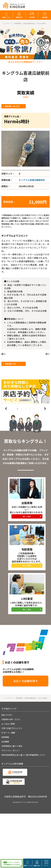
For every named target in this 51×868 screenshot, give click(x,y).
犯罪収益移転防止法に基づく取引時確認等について (23, 755)
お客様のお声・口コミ (11, 719)
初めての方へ (7, 715)
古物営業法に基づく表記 (12, 746)
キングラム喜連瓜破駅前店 (32, 180)
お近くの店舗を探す (26, 681)
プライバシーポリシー (11, 750)
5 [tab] (34, 409)
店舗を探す (19, 17)
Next (45, 409)
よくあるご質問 (8, 724)
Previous (6, 409)
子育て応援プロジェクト (12, 728)
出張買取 (32, 17)
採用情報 (5, 737)
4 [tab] (30, 409)
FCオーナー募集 (8, 733)
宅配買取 (45, 17)
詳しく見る (27, 516)
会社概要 (5, 742)
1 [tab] (17, 409)
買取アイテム (6, 17)
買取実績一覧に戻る (12, 106)
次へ (47, 354)
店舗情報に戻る (11, 364)
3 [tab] (26, 409)
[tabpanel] (26, 391)
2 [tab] (21, 409)
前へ (4, 354)
